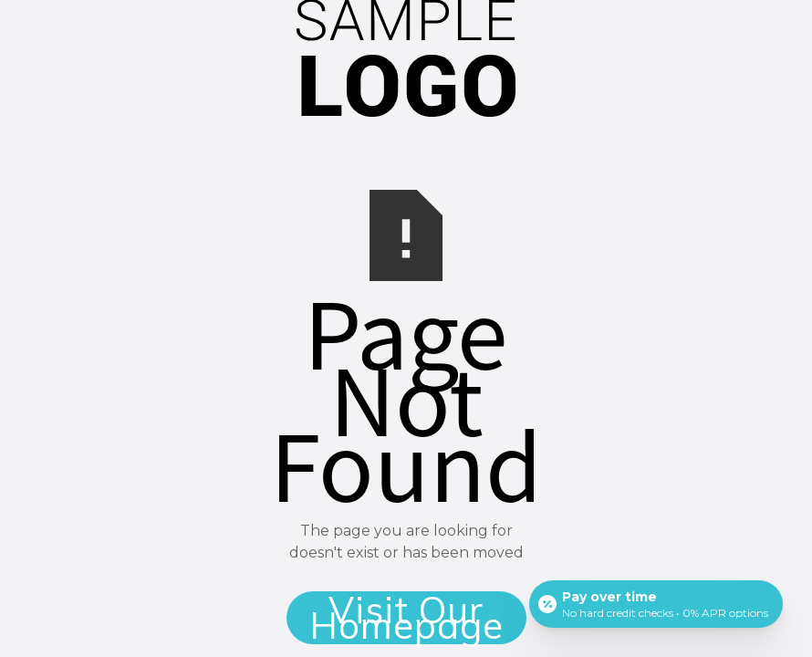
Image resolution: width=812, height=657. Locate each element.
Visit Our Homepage (406, 618)
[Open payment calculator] (656, 604)
